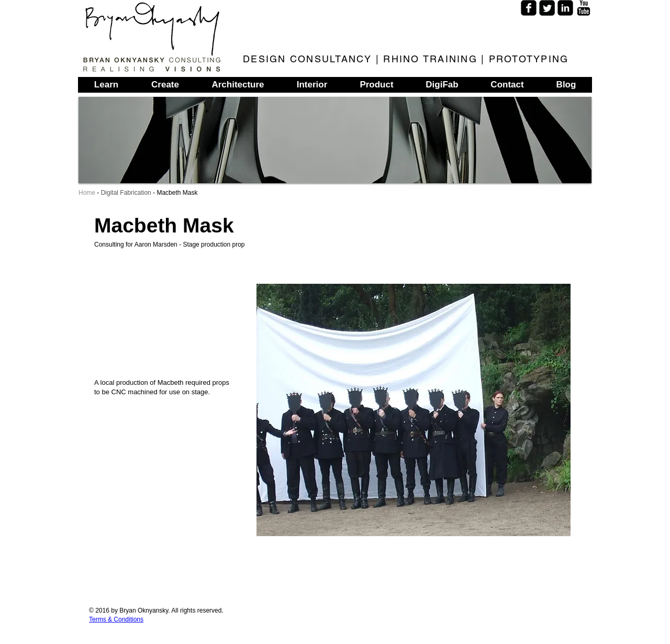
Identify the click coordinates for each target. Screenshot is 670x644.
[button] (414, 410)
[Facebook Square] (529, 8)
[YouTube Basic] (584, 8)
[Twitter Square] (547, 8)
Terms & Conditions (116, 619)
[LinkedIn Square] (565, 8)
